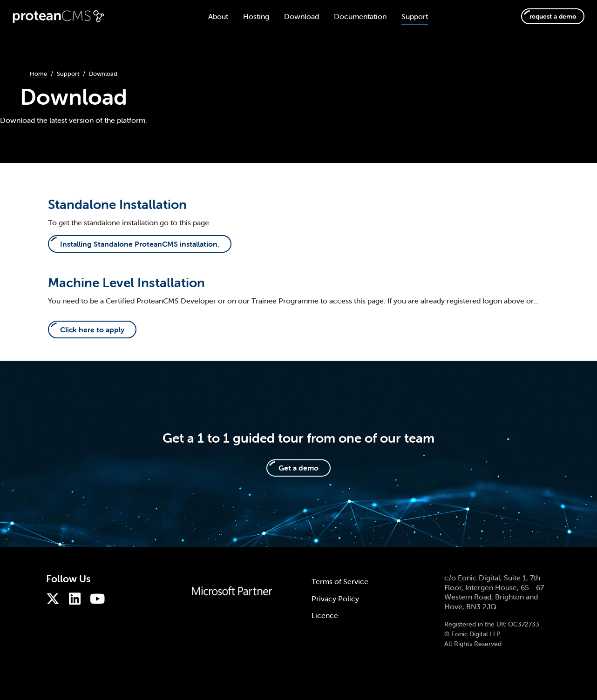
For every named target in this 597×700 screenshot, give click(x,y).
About (211, 16)
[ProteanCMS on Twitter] (55, 599)
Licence (325, 615)
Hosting (249, 16)
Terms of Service (340, 581)
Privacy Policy (335, 599)
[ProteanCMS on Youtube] (100, 599)
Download (294, 16)
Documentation (353, 16)
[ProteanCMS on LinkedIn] (77, 599)
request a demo (545, 16)
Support (407, 16)
